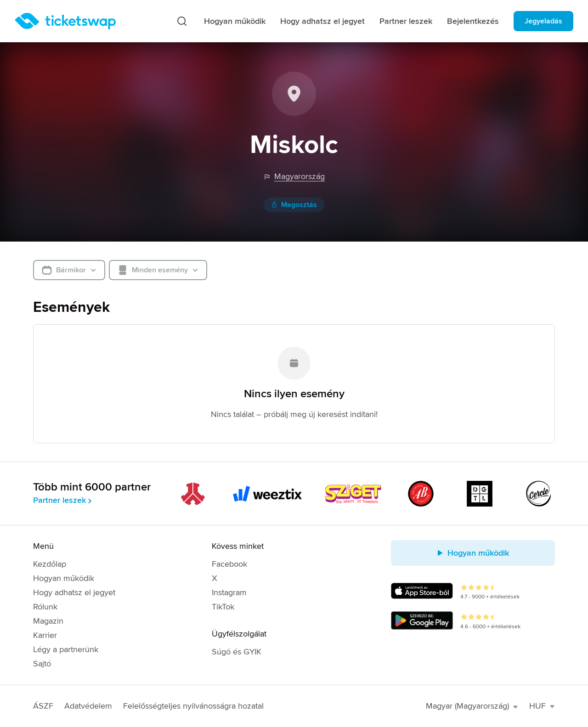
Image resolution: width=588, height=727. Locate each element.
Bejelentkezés (473, 21)
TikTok (223, 607)
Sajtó (42, 664)
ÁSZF (43, 706)
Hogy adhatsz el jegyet (322, 21)
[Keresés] (182, 21)
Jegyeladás (543, 21)
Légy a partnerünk (66, 649)
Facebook (229, 564)
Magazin (48, 621)
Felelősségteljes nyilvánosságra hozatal (193, 706)
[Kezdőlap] (65, 21)
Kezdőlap (50, 564)
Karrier (45, 635)
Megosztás (294, 205)
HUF (542, 706)
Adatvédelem (88, 706)
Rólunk (45, 607)
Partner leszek (406, 21)
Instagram (229, 592)
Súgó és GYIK (237, 652)
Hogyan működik (235, 21)
